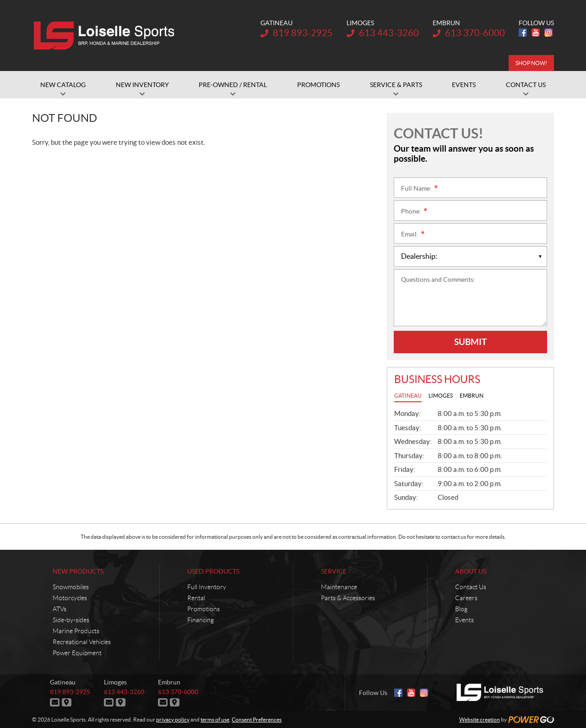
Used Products (213, 571)
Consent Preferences (257, 720)
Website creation (480, 720)
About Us (471, 571)
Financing (201, 620)
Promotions (203, 609)
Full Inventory (207, 587)
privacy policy (173, 720)
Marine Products (76, 631)
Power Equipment (77, 653)
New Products (78, 571)
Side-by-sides (71, 620)
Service (334, 571)
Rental (196, 598)
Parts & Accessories (348, 598)
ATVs (60, 609)
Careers (466, 598)
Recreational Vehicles (82, 642)
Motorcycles (70, 598)
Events (464, 620)
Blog (461, 609)
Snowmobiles (71, 587)
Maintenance (339, 587)
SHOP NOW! (531, 63)
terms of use (215, 720)
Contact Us (471, 587)
